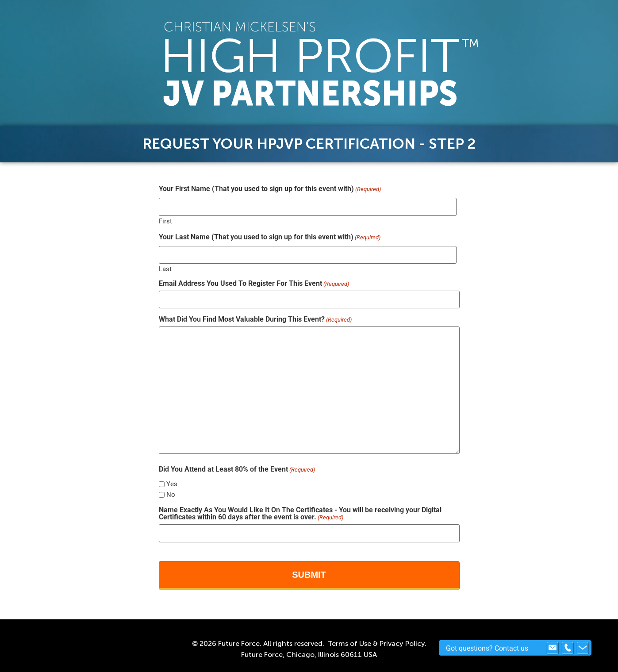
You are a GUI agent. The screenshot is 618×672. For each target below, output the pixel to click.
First (165, 221)
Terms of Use (349, 643)
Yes (172, 484)
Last (165, 269)
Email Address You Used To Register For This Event (254, 284)
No (171, 495)
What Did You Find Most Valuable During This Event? (255, 319)
